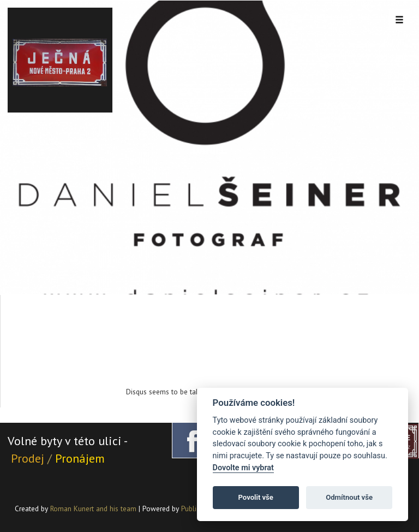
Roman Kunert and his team (94, 509)
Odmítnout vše (349, 497)
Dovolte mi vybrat (243, 468)
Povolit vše (256, 497)
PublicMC (195, 509)
